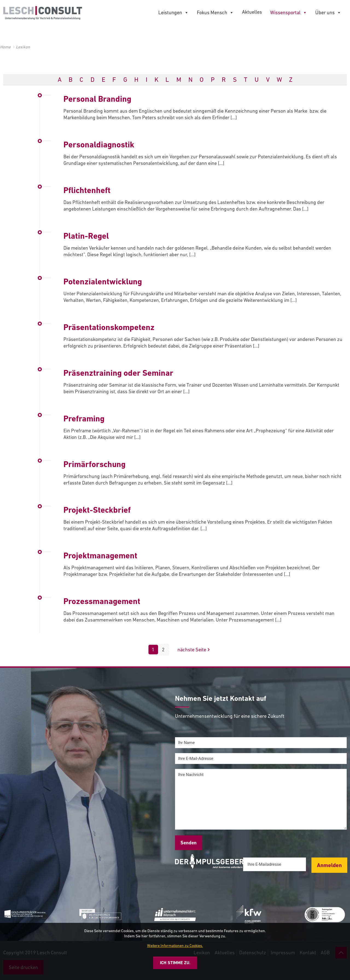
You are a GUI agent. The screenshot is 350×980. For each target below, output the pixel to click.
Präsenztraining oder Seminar (118, 373)
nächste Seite (194, 650)
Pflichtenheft (87, 190)
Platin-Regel (86, 236)
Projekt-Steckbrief (97, 510)
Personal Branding (97, 99)
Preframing (84, 418)
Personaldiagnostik (99, 145)
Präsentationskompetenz (109, 327)
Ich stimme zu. (175, 963)
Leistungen (173, 13)
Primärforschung (94, 464)
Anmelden (329, 865)
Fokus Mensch (215, 13)
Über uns (328, 13)
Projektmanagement (100, 555)
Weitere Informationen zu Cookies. (175, 946)
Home (5, 47)
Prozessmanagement (102, 601)
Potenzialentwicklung (103, 282)
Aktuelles (252, 12)
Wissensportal (289, 13)
